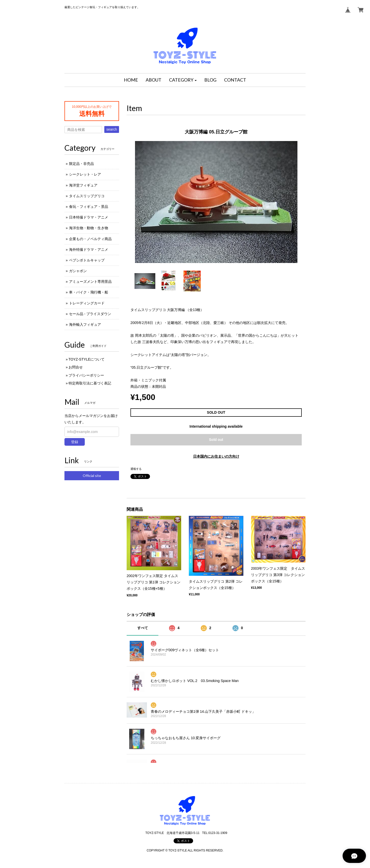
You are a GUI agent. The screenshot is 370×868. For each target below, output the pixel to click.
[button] (183, 80)
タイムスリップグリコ (87, 196)
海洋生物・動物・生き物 (89, 228)
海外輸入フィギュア (85, 324)
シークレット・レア (85, 174)
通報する (136, 469)
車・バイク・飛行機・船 (89, 292)
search (112, 129)
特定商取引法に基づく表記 (90, 383)
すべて (143, 628)
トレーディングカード (87, 303)
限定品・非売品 (81, 164)
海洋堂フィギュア (83, 185)
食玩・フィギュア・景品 (89, 207)
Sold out (216, 440)
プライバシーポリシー (86, 375)
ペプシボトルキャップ (87, 260)
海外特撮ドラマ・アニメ (89, 250)
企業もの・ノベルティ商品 (90, 239)
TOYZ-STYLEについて (87, 359)
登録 (75, 442)
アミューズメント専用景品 (90, 282)
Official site (92, 476)
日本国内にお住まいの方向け (216, 456)
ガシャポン (78, 271)
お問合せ (76, 367)
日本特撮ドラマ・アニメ (89, 217)
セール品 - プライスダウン (90, 314)
